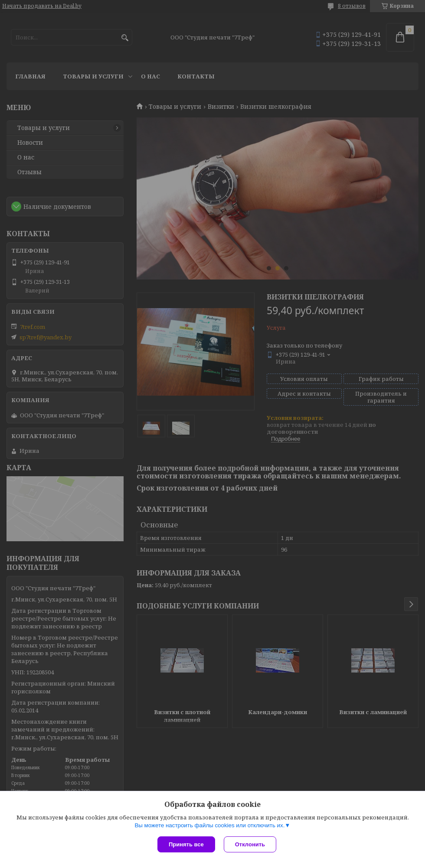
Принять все (186, 844)
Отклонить (250, 844)
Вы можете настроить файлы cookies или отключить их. (209, 825)
